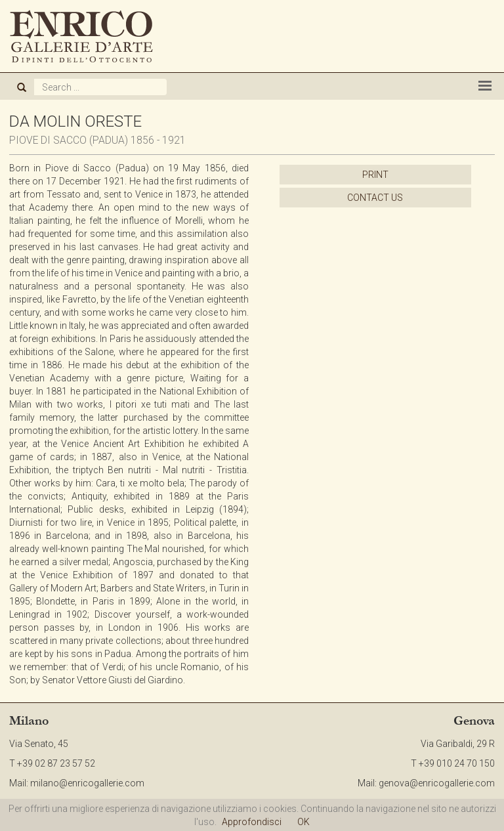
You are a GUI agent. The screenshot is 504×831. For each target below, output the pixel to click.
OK (304, 822)
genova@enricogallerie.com (437, 783)
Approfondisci (252, 822)
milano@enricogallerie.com (87, 783)
